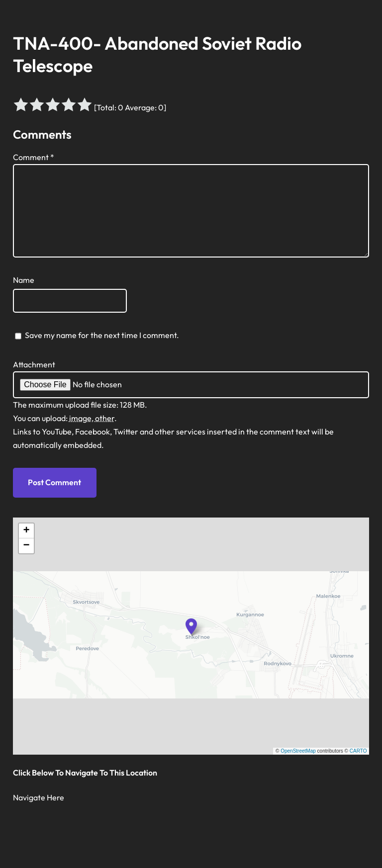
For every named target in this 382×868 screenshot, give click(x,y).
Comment (34, 157)
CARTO (358, 751)
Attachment (34, 364)
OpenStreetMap (298, 751)
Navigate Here (39, 797)
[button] (191, 626)
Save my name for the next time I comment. (102, 335)
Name (24, 280)
